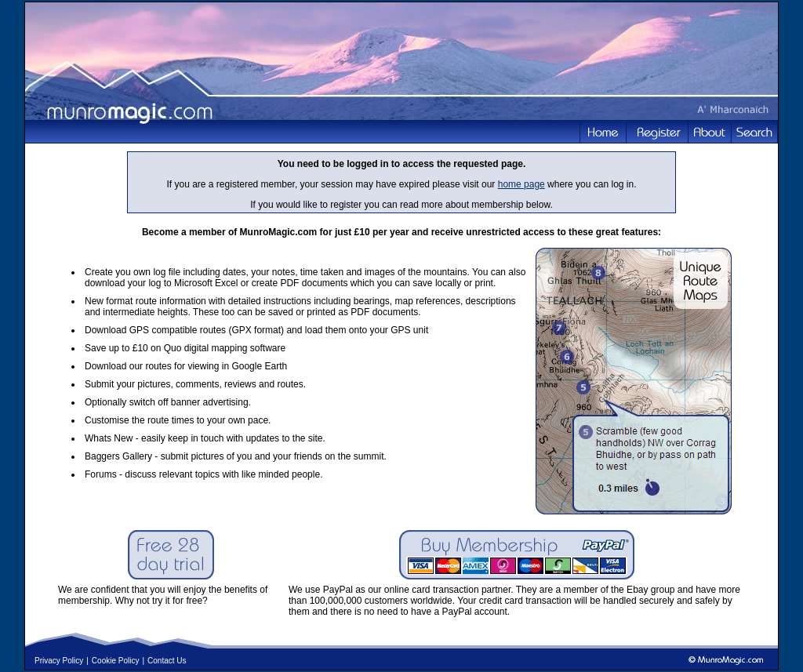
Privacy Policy (59, 661)
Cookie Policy (116, 661)
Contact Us (167, 661)
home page (521, 184)
